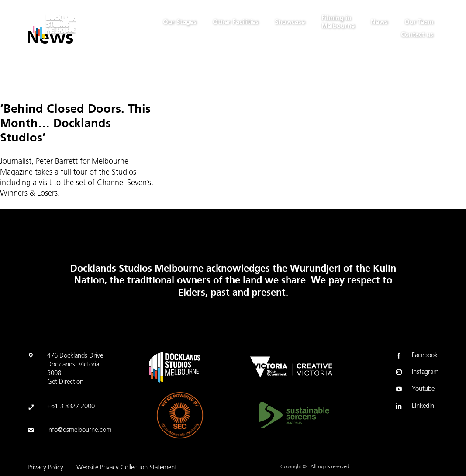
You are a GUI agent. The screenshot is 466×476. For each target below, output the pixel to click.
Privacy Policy (45, 468)
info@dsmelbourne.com (79, 430)
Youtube (414, 390)
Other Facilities (236, 22)
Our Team (419, 22)
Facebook (416, 356)
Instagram (416, 373)
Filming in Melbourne (338, 22)
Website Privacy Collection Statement (127, 468)
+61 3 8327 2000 (71, 407)
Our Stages (180, 22)
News (379, 22)
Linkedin (414, 407)
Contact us (417, 34)
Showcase (290, 22)
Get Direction (65, 382)
